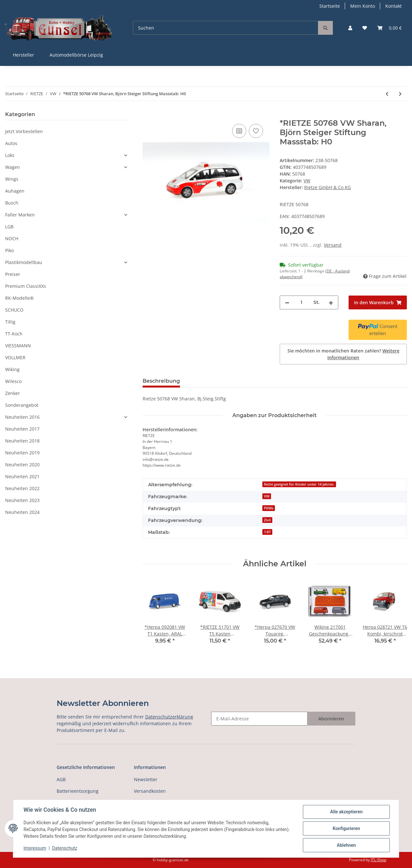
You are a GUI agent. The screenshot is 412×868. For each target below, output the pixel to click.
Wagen (13, 167)
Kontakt (393, 6)
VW (307, 181)
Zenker (13, 393)
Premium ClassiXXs (26, 286)
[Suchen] (226, 28)
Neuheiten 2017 (22, 429)
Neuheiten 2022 (22, 488)
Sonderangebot (22, 405)
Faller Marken (20, 215)
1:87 (267, 532)
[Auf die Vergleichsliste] (239, 131)
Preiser (13, 274)
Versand (333, 245)
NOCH (12, 238)
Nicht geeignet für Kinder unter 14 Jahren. (299, 484)
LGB (9, 227)
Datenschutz (65, 848)
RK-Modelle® (19, 298)
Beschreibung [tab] (161, 381)
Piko (9, 250)
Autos (11, 143)
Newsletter (146, 779)
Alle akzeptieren (346, 812)
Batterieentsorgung (78, 791)
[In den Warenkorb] (148, 115)
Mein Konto (363, 6)
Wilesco (13, 381)
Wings (12, 179)
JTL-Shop (379, 860)
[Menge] (301, 302)
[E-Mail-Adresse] (259, 719)
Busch (12, 203)
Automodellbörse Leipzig (76, 55)
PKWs (269, 508)
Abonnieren (331, 719)
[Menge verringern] (287, 302)
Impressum (35, 848)
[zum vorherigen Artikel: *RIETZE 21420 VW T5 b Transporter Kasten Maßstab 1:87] (387, 94)
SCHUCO (14, 310)
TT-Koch (14, 334)
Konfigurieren (346, 828)
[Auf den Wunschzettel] (256, 131)
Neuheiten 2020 (22, 465)
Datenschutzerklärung (169, 717)
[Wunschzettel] (365, 28)
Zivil (267, 520)
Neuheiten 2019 (22, 453)
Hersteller (23, 55)
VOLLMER (15, 357)
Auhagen (15, 191)
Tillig (10, 322)
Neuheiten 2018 (22, 441)
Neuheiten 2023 (22, 500)
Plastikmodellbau (24, 262)
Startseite (330, 6)
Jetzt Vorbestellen (24, 131)
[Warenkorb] (389, 28)
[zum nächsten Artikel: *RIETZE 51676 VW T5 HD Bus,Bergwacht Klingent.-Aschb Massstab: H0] (400, 94)
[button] (350, 28)
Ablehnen (346, 845)
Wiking (12, 369)
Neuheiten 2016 (22, 417)
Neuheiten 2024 (22, 512)
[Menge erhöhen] (331, 302)
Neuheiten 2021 (22, 476)
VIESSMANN (18, 346)
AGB (61, 779)
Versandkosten (150, 791)
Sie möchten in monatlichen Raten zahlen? (343, 354)
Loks (10, 155)
